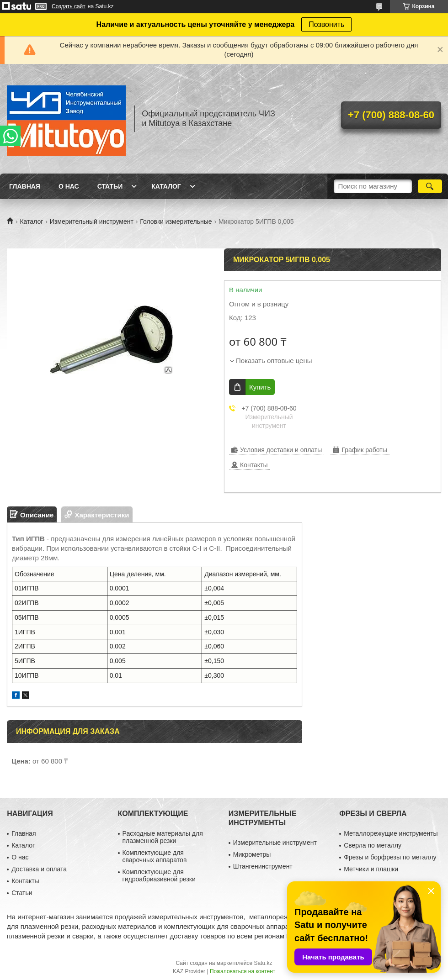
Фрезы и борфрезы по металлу (390, 857)
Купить (260, 387)
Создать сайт (69, 6)
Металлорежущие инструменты (391, 833)
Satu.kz (263, 963)
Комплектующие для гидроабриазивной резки (159, 875)
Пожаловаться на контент (243, 971)
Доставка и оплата (39, 869)
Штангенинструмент (263, 866)
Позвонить (326, 24)
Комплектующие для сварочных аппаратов (155, 856)
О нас (69, 186)
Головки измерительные (176, 221)
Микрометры (252, 854)
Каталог (166, 186)
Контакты (25, 881)
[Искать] (430, 186)
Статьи (110, 186)
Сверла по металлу (373, 845)
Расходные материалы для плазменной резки (163, 837)
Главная (25, 186)
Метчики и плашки (371, 869)
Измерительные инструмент (275, 843)
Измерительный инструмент (92, 221)
